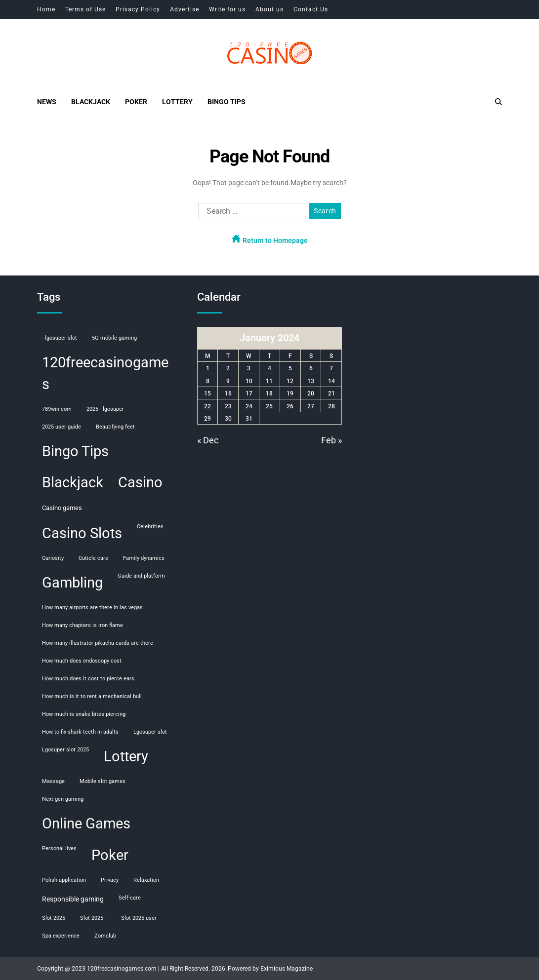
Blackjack (91, 102)
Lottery (177, 102)
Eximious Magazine (287, 969)
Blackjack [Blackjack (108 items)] (73, 482)
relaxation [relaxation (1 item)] (146, 880)
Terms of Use (85, 9)
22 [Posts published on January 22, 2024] (207, 406)
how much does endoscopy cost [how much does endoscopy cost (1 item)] (82, 661)
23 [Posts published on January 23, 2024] (228, 406)
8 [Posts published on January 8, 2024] (208, 381)
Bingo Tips (227, 102)
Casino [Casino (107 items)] (140, 482)
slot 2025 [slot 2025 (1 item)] (54, 918)
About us (269, 9)
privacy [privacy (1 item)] (110, 880)
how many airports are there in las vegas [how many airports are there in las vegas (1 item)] (92, 608)
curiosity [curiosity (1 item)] (53, 558)
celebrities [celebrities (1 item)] (150, 527)
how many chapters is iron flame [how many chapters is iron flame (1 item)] (83, 625)
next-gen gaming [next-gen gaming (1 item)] (63, 799)
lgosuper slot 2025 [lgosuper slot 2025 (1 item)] (65, 750)
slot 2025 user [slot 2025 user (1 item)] (139, 918)
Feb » (332, 440)
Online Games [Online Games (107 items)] (86, 823)
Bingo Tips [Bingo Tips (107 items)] (75, 451)
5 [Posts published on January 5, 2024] (290, 368)
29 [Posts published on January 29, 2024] (207, 419)
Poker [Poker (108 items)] (110, 855)
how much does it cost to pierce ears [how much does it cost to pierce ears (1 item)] (88, 679)
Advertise (185, 9)
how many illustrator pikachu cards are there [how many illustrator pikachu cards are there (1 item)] (98, 643)
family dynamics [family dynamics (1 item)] (144, 558)
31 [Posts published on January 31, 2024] (249, 419)
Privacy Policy (138, 9)
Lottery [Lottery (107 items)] (126, 756)
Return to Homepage (270, 239)
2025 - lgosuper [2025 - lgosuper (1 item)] (105, 409)
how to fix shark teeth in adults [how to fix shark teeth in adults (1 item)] (80, 732)
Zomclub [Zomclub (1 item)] (105, 936)
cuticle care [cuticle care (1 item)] (93, 558)
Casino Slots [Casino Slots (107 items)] (82, 533)
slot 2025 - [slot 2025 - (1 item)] (93, 918)
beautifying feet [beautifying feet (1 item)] (115, 427)
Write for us (227, 9)
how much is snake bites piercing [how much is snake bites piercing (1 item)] (84, 714)
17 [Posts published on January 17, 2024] (249, 393)
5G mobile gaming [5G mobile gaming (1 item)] (114, 338)
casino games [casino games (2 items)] (62, 508)
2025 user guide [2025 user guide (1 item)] (62, 427)
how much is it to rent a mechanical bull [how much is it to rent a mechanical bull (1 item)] (92, 696)
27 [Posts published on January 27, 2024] (311, 406)
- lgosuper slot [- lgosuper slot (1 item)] (60, 338)
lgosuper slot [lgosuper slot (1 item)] (150, 732)
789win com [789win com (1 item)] (57, 409)
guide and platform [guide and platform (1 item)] (141, 576)
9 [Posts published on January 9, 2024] (228, 381)
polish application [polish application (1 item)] (64, 880)
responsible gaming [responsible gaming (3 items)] (73, 899)
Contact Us (311, 9)
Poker (136, 102)
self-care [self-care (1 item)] (130, 898)
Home (46, 9)
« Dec (208, 440)
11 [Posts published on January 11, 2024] (269, 381)
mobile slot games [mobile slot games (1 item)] (103, 781)
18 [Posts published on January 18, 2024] (269, 393)
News (47, 102)
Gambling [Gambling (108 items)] (72, 583)
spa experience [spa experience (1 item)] (61, 936)
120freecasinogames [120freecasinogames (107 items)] (105, 373)
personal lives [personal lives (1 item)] (59, 848)
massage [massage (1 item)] (53, 781)
